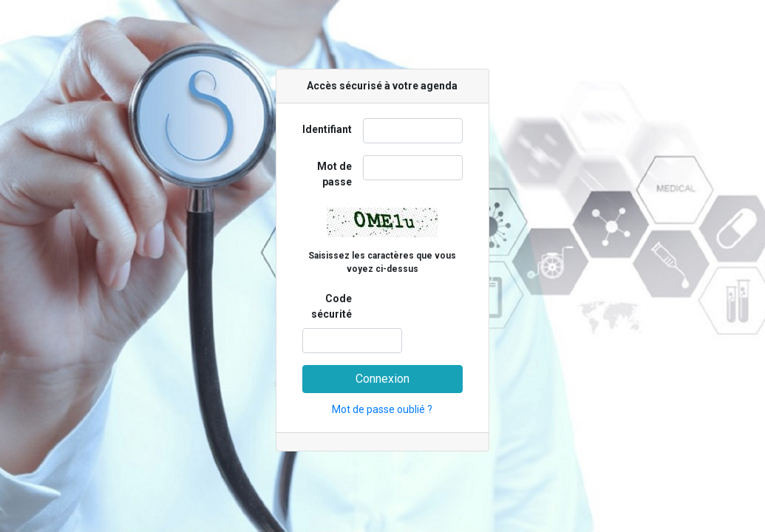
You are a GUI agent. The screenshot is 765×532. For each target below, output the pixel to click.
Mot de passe (334, 174)
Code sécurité (331, 306)
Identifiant (327, 129)
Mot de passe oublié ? (382, 409)
